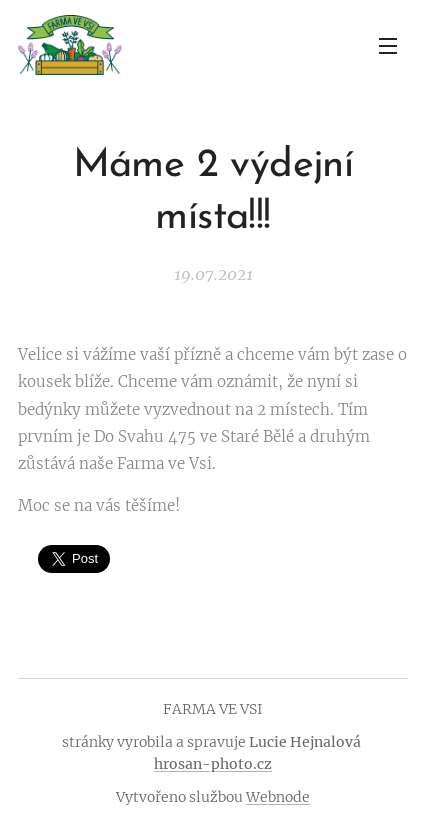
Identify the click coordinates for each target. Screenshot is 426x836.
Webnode (278, 797)
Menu (388, 46)
